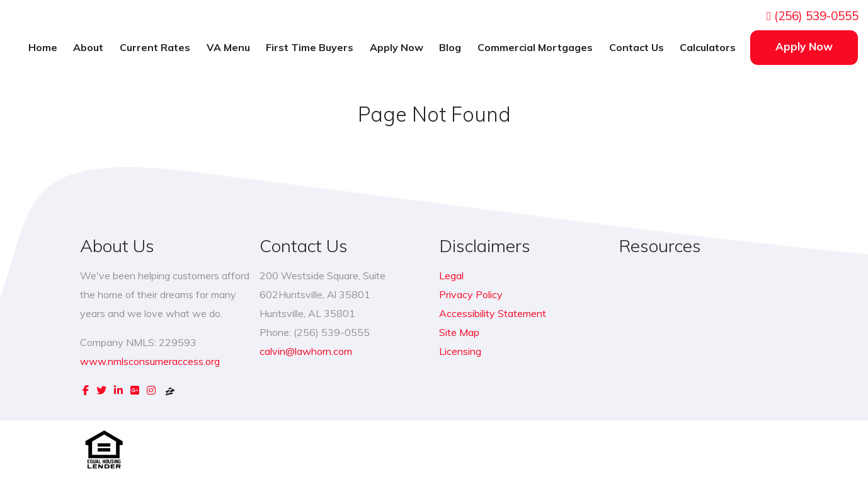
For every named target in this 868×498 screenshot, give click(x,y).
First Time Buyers (310, 47)
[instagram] (151, 390)
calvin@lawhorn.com (306, 351)
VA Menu (228, 47)
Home (43, 47)
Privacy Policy (471, 294)
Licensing (460, 351)
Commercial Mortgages (535, 47)
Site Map (459, 332)
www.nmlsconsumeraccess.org (150, 361)
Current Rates (155, 47)
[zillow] (170, 390)
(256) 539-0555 (813, 16)
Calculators (708, 47)
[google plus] (135, 390)
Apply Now (397, 47)
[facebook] (86, 390)
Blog (450, 47)
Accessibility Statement (493, 313)
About (88, 47)
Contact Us (637, 47)
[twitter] (101, 390)
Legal (451, 275)
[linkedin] (118, 390)
